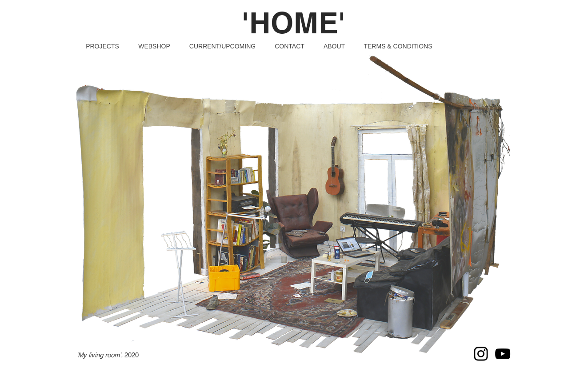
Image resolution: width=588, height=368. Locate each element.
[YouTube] (503, 354)
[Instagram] (481, 354)
